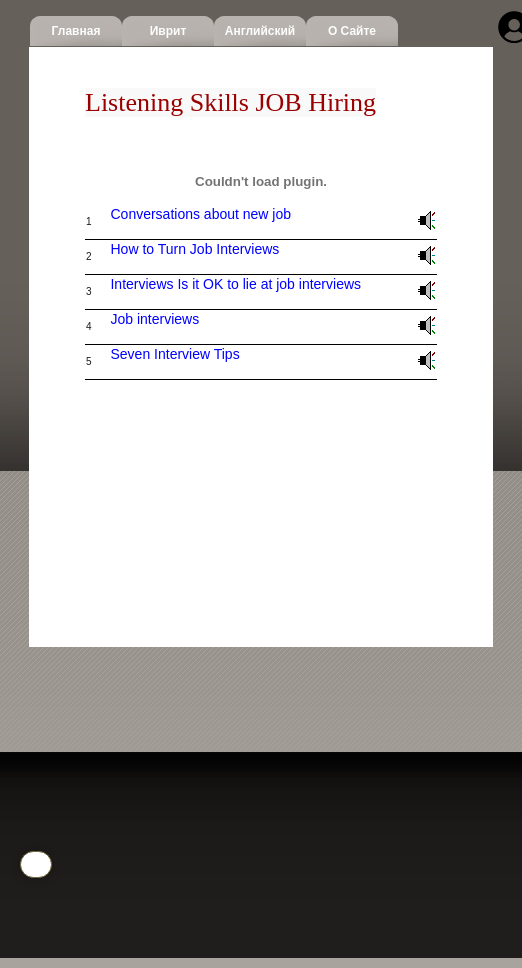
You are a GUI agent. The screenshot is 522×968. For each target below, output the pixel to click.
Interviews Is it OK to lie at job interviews (235, 284)
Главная (76, 31)
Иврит (168, 31)
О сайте (352, 31)
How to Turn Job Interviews (194, 249)
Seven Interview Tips (174, 354)
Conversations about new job (200, 214)
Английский (260, 31)
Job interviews (154, 319)
